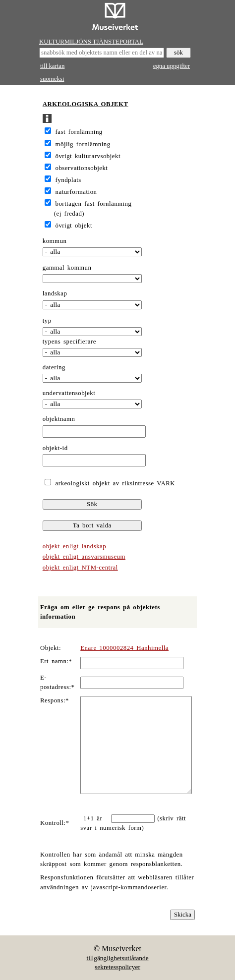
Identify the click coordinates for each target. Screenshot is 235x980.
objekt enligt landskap (74, 546)
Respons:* (55, 700)
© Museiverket (117, 949)
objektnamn (59, 419)
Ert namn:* (56, 661)
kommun (55, 241)
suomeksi (52, 79)
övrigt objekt (74, 226)
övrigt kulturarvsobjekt (88, 156)
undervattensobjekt (69, 393)
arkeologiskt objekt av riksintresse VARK (114, 483)
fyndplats (68, 180)
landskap (55, 293)
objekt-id (55, 448)
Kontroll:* (55, 823)
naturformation (76, 192)
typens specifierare (69, 342)
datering (54, 367)
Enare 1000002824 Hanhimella (124, 648)
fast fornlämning (79, 132)
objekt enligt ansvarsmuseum (84, 557)
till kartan (52, 66)
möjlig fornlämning (83, 144)
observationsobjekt (82, 168)
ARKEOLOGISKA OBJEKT (86, 104)
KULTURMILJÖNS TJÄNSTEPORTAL (91, 42)
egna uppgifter (172, 66)
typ (47, 321)
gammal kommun (67, 268)
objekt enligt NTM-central (80, 568)
